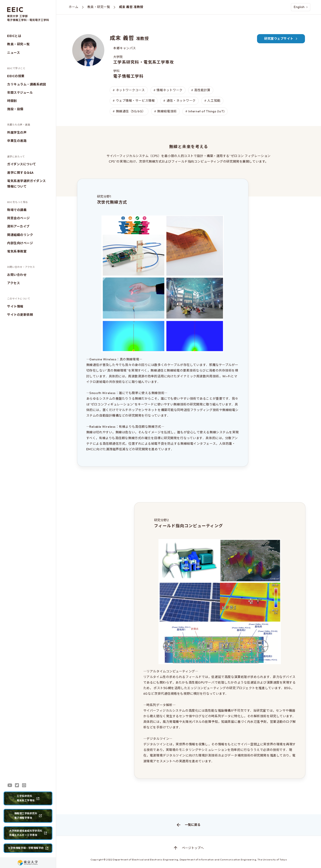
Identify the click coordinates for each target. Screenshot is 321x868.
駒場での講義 (17, 210)
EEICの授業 (16, 76)
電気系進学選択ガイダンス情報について (27, 184)
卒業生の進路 (17, 141)
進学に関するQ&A (20, 173)
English (301, 7)
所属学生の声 (17, 132)
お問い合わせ (17, 275)
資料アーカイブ (18, 226)
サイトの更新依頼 (20, 315)
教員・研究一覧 (19, 44)
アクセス (13, 283)
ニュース (13, 53)
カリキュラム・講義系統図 (27, 84)
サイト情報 (15, 306)
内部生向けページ (20, 243)
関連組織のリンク (20, 235)
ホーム (74, 7)
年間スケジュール (20, 93)
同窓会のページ (19, 218)
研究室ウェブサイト (281, 39)
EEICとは (14, 36)
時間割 (12, 101)
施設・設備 (15, 109)
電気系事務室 (17, 251)
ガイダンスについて (22, 164)
